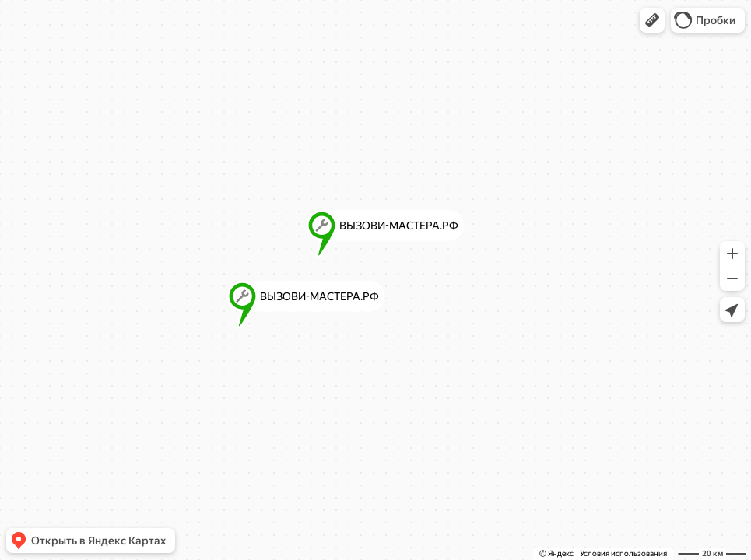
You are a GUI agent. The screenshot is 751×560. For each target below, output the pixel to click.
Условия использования (623, 553)
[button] (652, 20)
